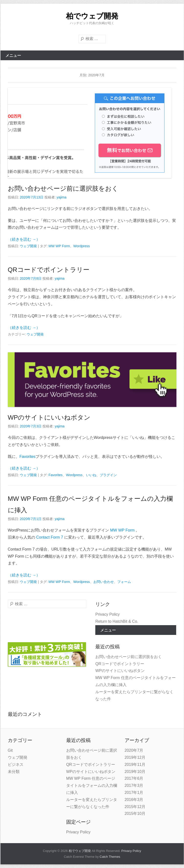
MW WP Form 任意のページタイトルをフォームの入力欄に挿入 (92, 785)
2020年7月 (134, 750)
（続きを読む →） (24, 239)
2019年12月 (135, 757)
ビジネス (16, 764)
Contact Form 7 (50, 537)
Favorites (28, 457)
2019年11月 (135, 764)
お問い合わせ (104, 582)
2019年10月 (135, 772)
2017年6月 (134, 778)
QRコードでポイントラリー (49, 270)
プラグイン (108, 475)
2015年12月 (135, 807)
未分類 (14, 772)
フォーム (124, 582)
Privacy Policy (108, 614)
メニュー (13, 55)
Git (10, 750)
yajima (61, 197)
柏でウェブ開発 (92, 16)
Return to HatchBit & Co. (117, 621)
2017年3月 (134, 785)
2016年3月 (134, 800)
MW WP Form (59, 246)
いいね (91, 475)
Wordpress (81, 246)
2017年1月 (134, 793)
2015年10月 (135, 814)
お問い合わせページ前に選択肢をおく (63, 188)
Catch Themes (110, 857)
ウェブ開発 (28, 246)
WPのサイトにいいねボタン (49, 417)
